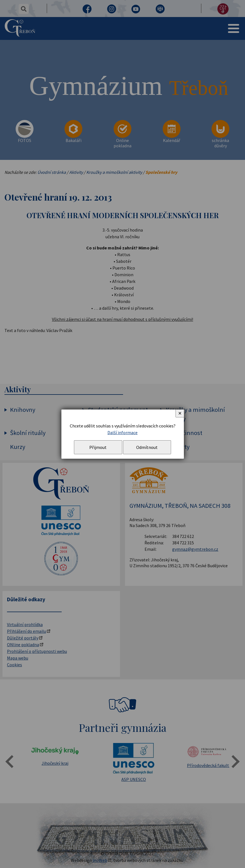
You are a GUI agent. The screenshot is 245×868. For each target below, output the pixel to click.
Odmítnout (147, 447)
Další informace (122, 432)
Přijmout (98, 447)
